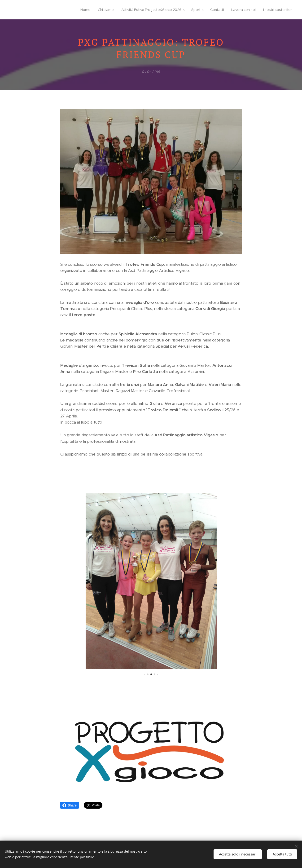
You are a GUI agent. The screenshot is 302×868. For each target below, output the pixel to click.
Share (70, 805)
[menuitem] (82, 10)
